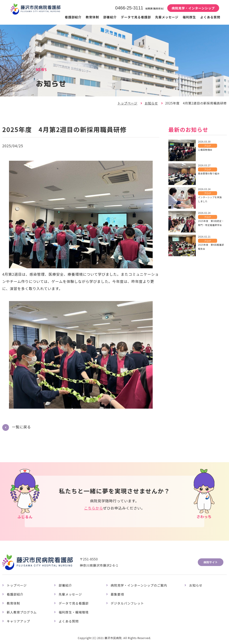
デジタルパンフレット (127, 603)
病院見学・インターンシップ (193, 8)
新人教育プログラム (22, 612)
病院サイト (211, 562)
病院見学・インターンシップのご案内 (139, 585)
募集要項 (117, 594)
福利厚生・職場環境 (74, 612)
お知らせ (151, 103)
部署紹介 (110, 17)
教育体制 (92, 17)
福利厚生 (189, 17)
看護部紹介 (73, 17)
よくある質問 (210, 17)
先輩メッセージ (167, 17)
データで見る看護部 (136, 17)
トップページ (127, 103)
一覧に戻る (21, 427)
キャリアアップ (18, 621)
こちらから (93, 508)
